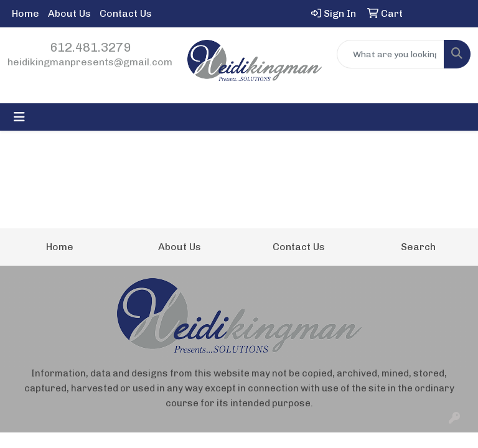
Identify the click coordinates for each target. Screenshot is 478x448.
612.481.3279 (90, 47)
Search (418, 247)
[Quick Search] (391, 54)
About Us (69, 13)
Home (26, 13)
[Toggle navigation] (19, 117)
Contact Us (126, 13)
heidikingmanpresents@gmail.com (90, 62)
